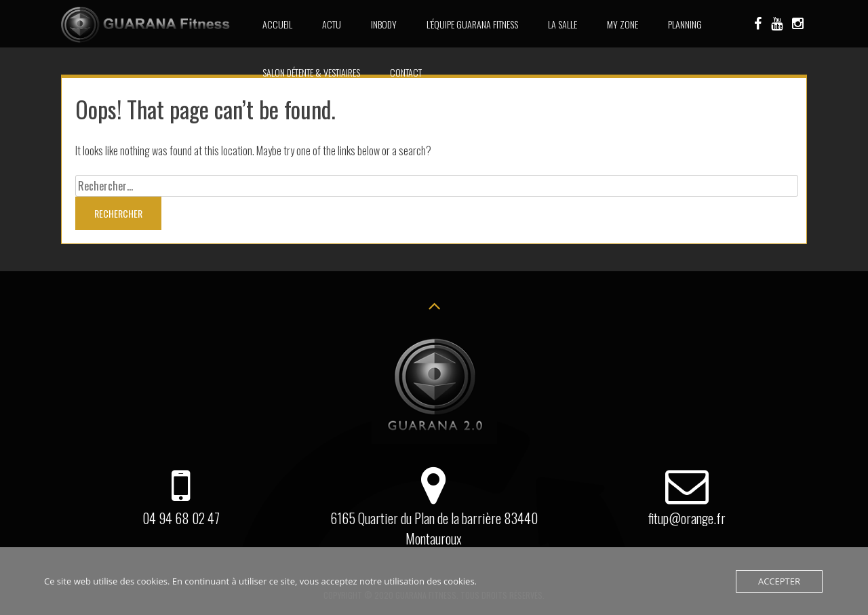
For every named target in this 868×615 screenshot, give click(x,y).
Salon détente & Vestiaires (311, 72)
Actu (332, 24)
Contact (406, 72)
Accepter (779, 581)
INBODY (384, 24)
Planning (685, 24)
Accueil (277, 24)
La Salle (563, 24)
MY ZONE (623, 24)
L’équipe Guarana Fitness (472, 24)
